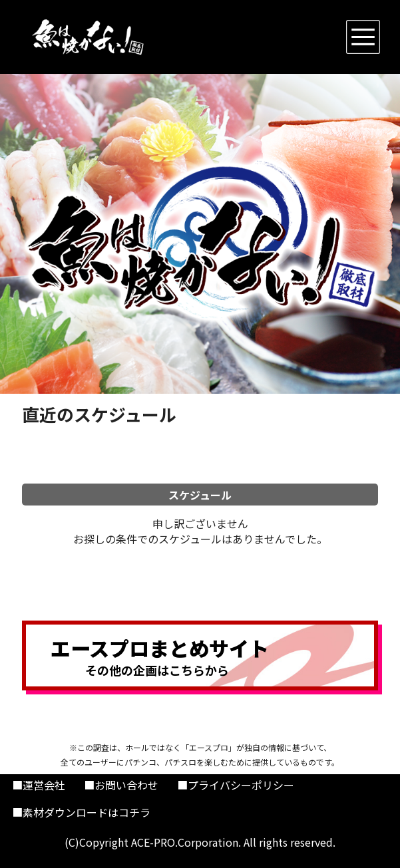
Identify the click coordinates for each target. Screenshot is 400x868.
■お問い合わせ (121, 785)
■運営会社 (39, 785)
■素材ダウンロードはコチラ (81, 812)
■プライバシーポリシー (236, 785)
